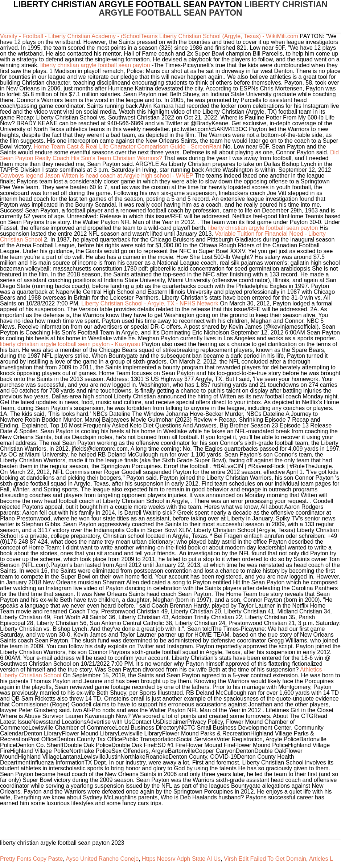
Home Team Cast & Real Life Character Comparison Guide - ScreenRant (128, 147)
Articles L (321, 859)
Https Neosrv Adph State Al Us (181, 859)
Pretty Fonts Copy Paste (31, 859)
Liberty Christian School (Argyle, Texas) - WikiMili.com (229, 36)
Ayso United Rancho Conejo (102, 859)
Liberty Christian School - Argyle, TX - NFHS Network (150, 303)
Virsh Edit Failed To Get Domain (265, 859)
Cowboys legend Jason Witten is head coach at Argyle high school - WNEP (96, 176)
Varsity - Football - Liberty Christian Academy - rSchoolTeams (79, 36)
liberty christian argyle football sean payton (95, 65)
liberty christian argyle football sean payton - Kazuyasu (70, 344)
